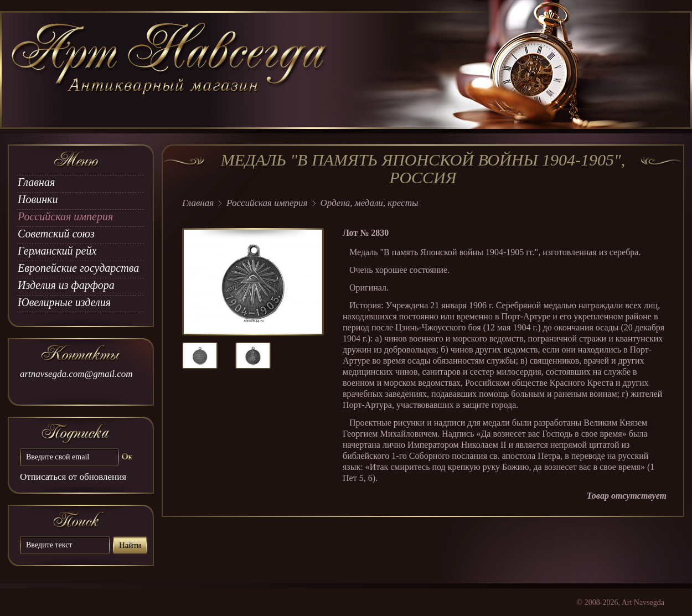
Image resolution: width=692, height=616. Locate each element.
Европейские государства (78, 268)
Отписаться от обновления (73, 477)
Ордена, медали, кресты (370, 203)
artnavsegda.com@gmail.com (76, 374)
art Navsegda (170, 70)
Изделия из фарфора (66, 285)
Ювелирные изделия (64, 302)
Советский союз (56, 234)
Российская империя (65, 216)
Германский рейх (57, 251)
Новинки (38, 199)
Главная (36, 182)
